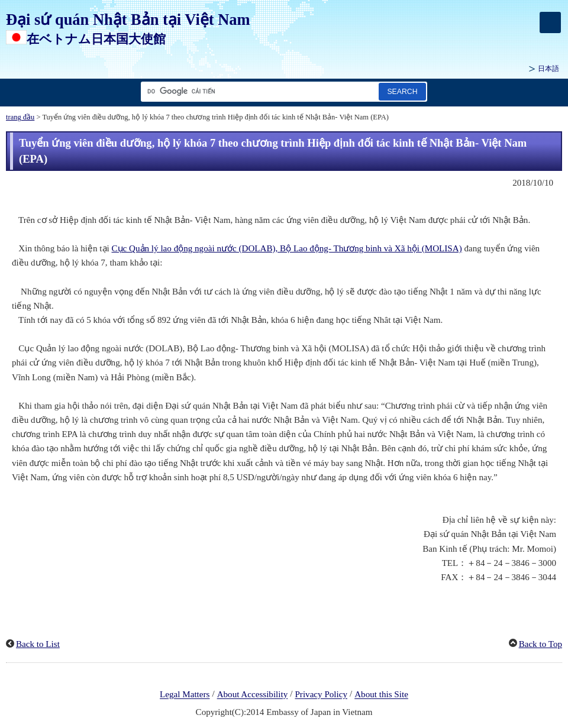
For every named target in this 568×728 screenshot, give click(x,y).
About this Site (381, 695)
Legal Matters (185, 695)
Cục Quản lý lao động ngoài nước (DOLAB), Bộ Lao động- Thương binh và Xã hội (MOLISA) (287, 248)
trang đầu (20, 117)
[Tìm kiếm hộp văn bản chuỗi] (257, 91)
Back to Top (540, 644)
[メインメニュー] (550, 22)
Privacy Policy (321, 695)
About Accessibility (253, 695)
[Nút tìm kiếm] (402, 91)
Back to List (38, 644)
